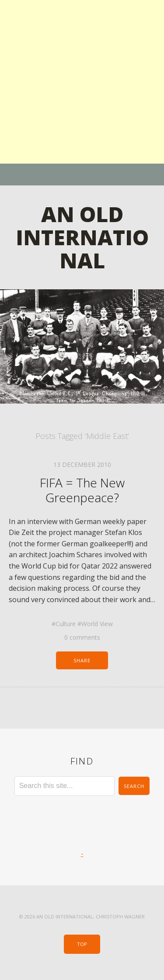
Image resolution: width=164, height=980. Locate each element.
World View (97, 624)
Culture (66, 624)
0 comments (82, 637)
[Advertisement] (82, 82)
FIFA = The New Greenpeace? (82, 490)
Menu (82, 175)
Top (82, 944)
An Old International (82, 237)
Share (82, 660)
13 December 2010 (82, 464)
